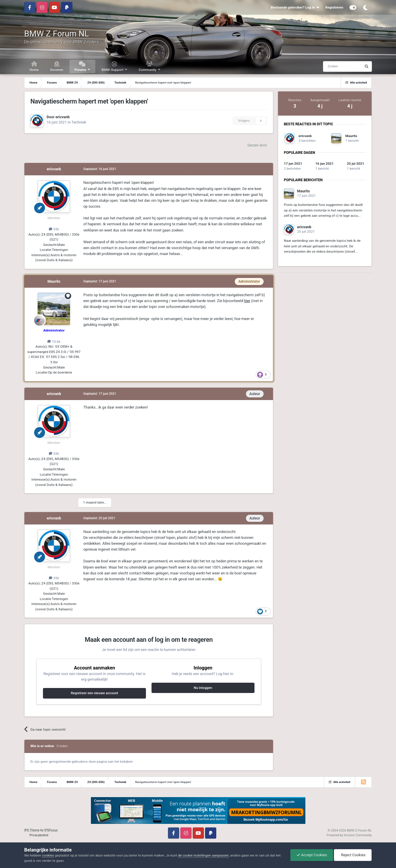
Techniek (79, 122)
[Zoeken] (331, 66)
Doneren (57, 70)
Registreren (334, 7)
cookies (48, 855)
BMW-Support (113, 70)
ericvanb (62, 117)
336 (54, 229)
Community (148, 70)
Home (34, 70)
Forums (81, 70)
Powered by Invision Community (349, 835)
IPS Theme (32, 830)
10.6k (54, 341)
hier (247, 301)
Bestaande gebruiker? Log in (295, 8)
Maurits (54, 281)
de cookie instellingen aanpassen (203, 855)
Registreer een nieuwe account (95, 693)
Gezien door (257, 145)
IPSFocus (51, 830)
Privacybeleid (39, 835)
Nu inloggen (203, 688)
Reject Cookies (353, 855)
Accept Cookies (312, 855)
